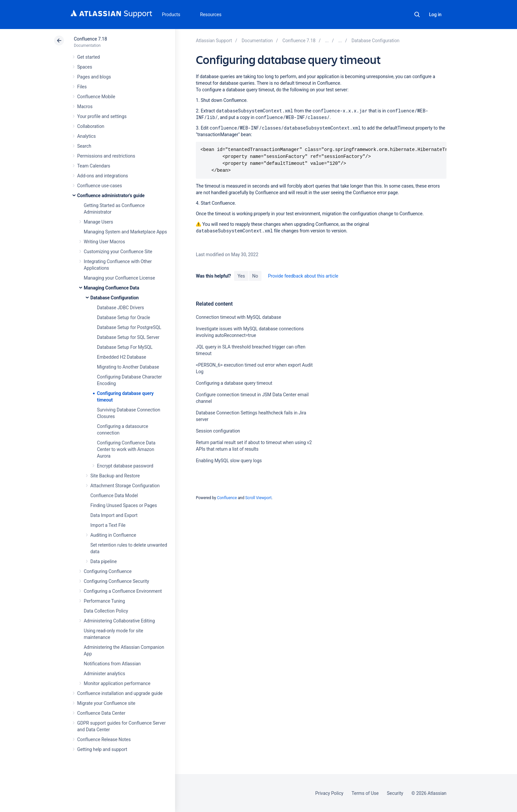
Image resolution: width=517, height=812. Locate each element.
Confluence (227, 498)
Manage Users (98, 222)
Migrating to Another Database (128, 367)
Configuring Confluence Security (116, 581)
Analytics (86, 136)
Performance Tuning (104, 601)
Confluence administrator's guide (111, 195)
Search (417, 15)
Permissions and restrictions (106, 156)
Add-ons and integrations (103, 176)
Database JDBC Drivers (121, 308)
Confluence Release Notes (104, 739)
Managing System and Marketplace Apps (125, 232)
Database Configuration (115, 298)
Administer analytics (104, 674)
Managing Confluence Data (111, 288)
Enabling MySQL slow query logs (229, 461)
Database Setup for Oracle (123, 317)
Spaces (85, 67)
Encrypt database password (125, 466)
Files (82, 87)
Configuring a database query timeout (234, 383)
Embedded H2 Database (122, 357)
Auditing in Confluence (113, 535)
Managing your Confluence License (119, 278)
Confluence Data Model (114, 496)
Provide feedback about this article (303, 276)
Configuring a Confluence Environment (123, 591)
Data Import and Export (114, 515)
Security (395, 793)
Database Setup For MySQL (125, 347)
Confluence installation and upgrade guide (120, 693)
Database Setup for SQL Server (128, 337)
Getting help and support (102, 749)
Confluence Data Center (101, 713)
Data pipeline (104, 561)
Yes (241, 276)
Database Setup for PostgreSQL (129, 327)
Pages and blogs (94, 77)
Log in (435, 15)
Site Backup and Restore (115, 476)
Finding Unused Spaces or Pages (124, 505)
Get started (89, 57)
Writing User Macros (104, 242)
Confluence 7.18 (90, 39)
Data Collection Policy (106, 611)
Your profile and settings (102, 116)
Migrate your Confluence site (106, 703)
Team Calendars (94, 166)
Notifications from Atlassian (112, 664)
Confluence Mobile (96, 97)
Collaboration (91, 126)
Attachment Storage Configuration (125, 486)
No (255, 276)
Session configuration (218, 431)
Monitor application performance (117, 683)
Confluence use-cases (100, 186)
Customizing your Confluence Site (118, 252)
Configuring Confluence (108, 571)
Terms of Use (365, 793)
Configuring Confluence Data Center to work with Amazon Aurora (126, 449)
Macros (85, 106)
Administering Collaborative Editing (119, 621)
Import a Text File (108, 525)
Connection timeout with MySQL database (239, 317)
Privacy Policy (329, 793)
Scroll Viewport (258, 498)
